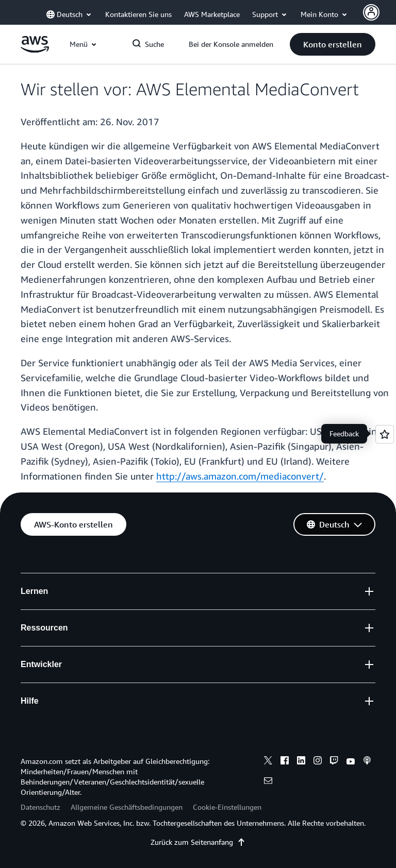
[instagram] (318, 762)
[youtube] (351, 762)
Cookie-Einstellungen (227, 807)
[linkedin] (301, 762)
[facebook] (285, 762)
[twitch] (334, 762)
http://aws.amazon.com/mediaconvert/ (240, 476)
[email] (268, 782)
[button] (333, 44)
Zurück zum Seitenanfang (198, 842)
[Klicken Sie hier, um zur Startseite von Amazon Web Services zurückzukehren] (35, 50)
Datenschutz (40, 807)
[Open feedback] (385, 434)
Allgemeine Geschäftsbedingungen (127, 807)
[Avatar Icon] (371, 12)
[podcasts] (367, 762)
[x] (268, 762)
